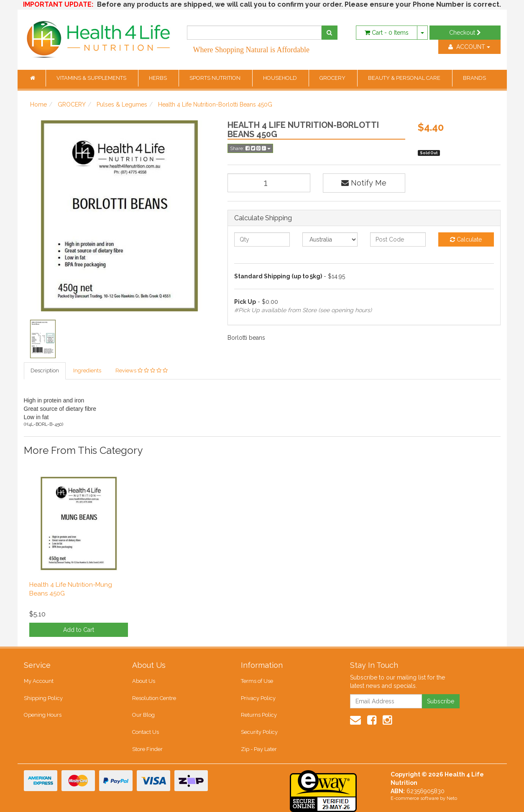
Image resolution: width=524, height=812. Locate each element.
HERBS (158, 78)
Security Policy (259, 732)
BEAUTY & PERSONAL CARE (405, 78)
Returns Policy (259, 715)
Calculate (466, 239)
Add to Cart (79, 630)
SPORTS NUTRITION (216, 78)
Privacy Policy (258, 698)
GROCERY (333, 78)
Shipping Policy (43, 698)
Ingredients (87, 370)
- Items (387, 33)
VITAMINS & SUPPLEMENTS (92, 78)
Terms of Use (257, 681)
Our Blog (143, 715)
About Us (144, 681)
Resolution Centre (154, 698)
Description (45, 370)
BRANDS (474, 78)
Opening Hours (43, 715)
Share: (250, 148)
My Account (39, 681)
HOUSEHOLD (281, 78)
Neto (452, 798)
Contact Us (146, 732)
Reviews (142, 370)
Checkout (465, 33)
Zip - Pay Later (259, 749)
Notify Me (364, 183)
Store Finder (147, 749)
